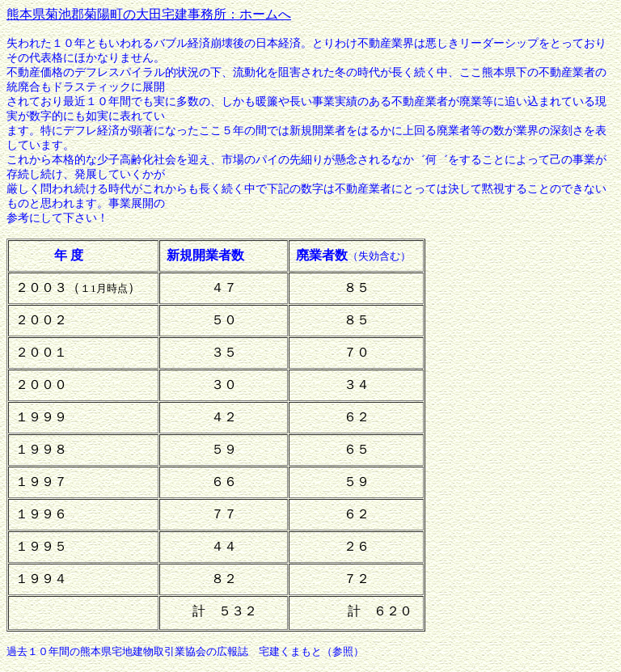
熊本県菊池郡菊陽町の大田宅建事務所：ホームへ (149, 14)
